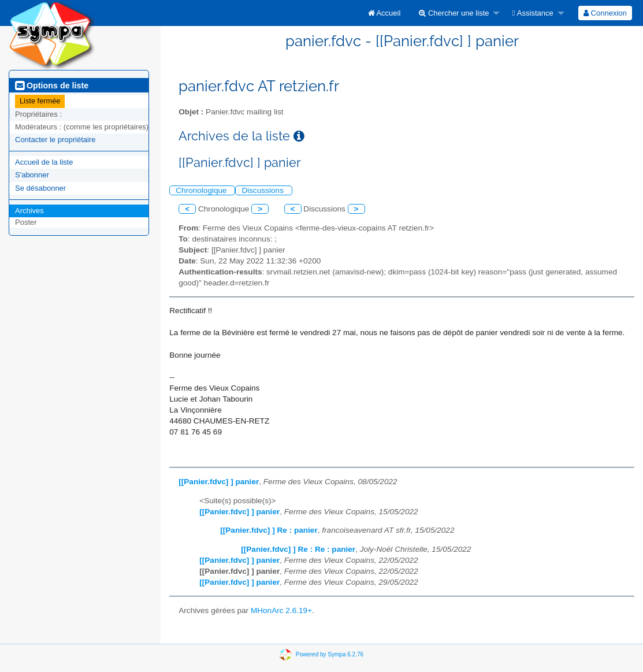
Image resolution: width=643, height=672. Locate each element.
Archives (29, 211)
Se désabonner (40, 188)
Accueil (384, 13)
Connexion (605, 13)
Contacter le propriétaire (55, 140)
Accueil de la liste (44, 162)
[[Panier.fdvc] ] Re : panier (269, 530)
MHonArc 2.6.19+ (281, 610)
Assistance (532, 13)
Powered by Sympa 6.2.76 (330, 654)
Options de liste (52, 86)
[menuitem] (384, 13)
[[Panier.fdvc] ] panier (219, 482)
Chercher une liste (454, 13)
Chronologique (202, 190)
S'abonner (32, 175)
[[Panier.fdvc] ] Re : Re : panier (298, 549)
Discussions (263, 190)
